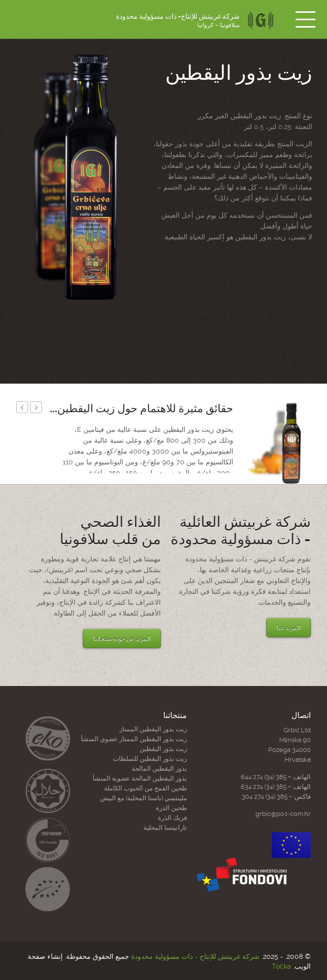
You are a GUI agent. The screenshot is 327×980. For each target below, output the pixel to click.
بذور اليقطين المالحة (159, 768)
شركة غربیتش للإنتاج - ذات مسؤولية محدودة (195, 956)
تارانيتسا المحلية (165, 828)
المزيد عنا (289, 628)
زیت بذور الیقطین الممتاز (153, 729)
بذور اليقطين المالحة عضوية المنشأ (140, 778)
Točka (281, 966)
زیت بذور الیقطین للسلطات (150, 759)
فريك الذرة (172, 818)
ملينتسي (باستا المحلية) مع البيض (144, 798)
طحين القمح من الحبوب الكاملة (145, 788)
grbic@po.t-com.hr (283, 814)
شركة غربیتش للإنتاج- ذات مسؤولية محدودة (178, 21)
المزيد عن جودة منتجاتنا (122, 639)
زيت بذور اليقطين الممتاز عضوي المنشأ (134, 739)
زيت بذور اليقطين (163, 749)
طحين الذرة (171, 808)
